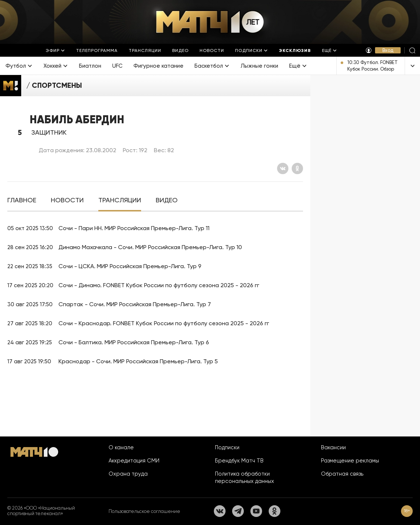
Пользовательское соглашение (144, 511)
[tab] (22, 200)
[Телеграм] (238, 511)
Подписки (227, 447)
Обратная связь (342, 474)
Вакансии (333, 447)
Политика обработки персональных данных (245, 477)
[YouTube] (256, 511)
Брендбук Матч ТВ (239, 461)
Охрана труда (128, 474)
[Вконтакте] (283, 168)
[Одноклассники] (297, 168)
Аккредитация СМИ (134, 461)
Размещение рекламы (350, 461)
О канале (121, 447)
